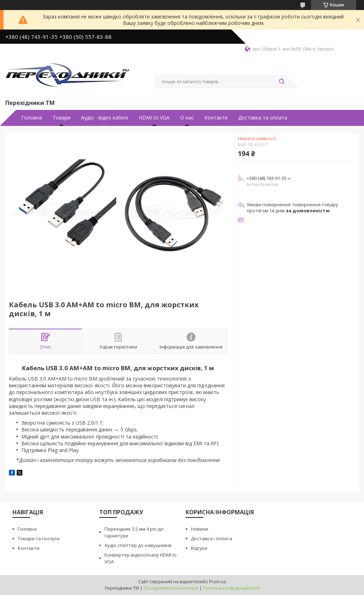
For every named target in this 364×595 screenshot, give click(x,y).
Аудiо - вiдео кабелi (105, 118)
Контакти (216, 118)
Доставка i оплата (212, 538)
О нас (187, 118)
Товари (61, 118)
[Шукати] (282, 82)
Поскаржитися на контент (171, 588)
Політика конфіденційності (231, 588)
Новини (200, 529)
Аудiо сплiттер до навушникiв (138, 545)
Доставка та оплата (263, 118)
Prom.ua (218, 582)
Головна (32, 118)
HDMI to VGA (154, 118)
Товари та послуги (39, 538)
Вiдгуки (199, 548)
